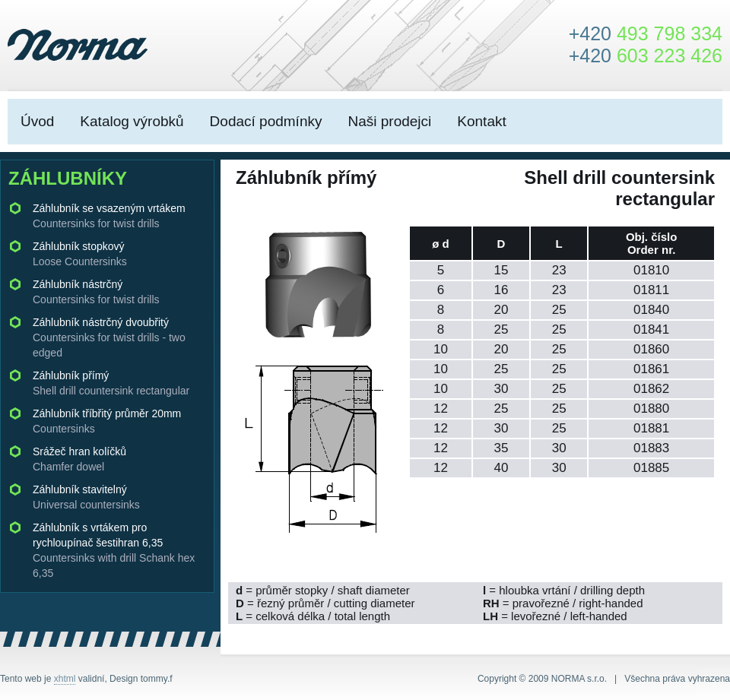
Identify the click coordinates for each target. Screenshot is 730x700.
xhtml (65, 679)
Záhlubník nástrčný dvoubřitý (109, 337)
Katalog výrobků (132, 121)
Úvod (37, 121)
